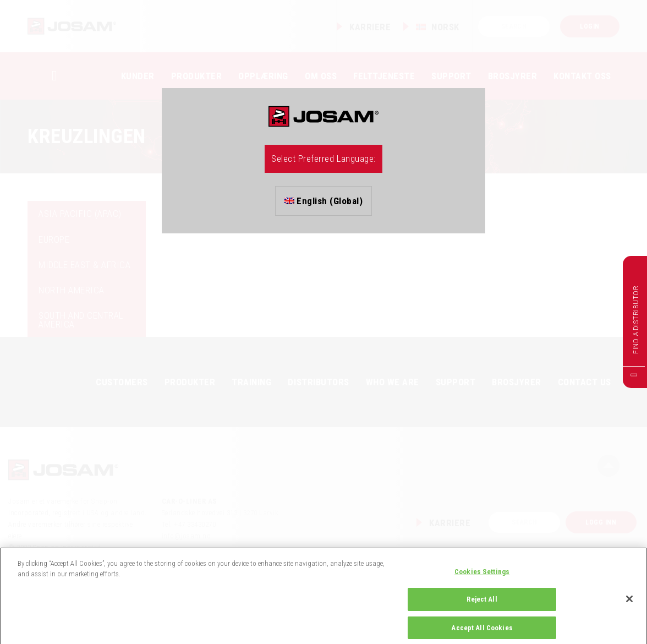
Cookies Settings (482, 580)
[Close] (629, 608)
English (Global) (324, 201)
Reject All (482, 608)
